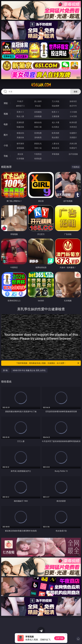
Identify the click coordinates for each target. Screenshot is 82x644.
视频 (6, 114)
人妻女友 (55, 143)
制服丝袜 (20, 127)
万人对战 (55, 101)
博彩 (6, 103)
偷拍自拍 (38, 122)
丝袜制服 (38, 116)
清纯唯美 (38, 137)
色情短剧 (38, 158)
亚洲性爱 (20, 122)
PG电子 (20, 101)
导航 (6, 156)
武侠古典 (73, 143)
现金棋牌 (55, 106)
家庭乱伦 (38, 143)
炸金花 (38, 106)
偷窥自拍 (20, 133)
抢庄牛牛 (73, 106)
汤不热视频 (73, 154)
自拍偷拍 (38, 112)
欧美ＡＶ (55, 112)
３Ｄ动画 (73, 112)
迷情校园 (20, 148)
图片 (6, 135)
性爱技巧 (73, 148)
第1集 (5, 370)
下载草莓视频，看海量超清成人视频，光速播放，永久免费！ (48, 363)
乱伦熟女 (55, 127)
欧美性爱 (73, 122)
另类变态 (73, 127)
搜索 (76, 92)
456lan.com (41, 85)
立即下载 (59, 638)
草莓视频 (55, 154)
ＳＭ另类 (73, 116)
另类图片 (73, 137)
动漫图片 (73, 133)
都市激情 (20, 143)
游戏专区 (73, 101)
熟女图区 (55, 137)
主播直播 (55, 116)
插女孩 (20, 154)
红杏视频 (20, 158)
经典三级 (38, 127)
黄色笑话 (55, 148)
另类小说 (38, 148)
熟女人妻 (20, 116)
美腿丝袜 (20, 137)
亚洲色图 (38, 133)
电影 (6, 124)
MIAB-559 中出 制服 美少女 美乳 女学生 (29, 370)
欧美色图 (55, 133)
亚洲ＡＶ (20, 112)
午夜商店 (38, 154)
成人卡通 (55, 122)
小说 (6, 145)
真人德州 (38, 101)
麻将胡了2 (20, 106)
